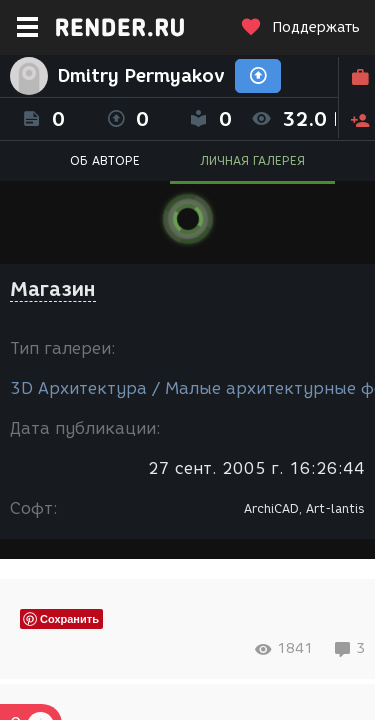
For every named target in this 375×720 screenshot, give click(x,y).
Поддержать (300, 27)
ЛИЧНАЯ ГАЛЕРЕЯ (252, 160)
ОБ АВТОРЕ (105, 160)
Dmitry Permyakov (141, 76)
